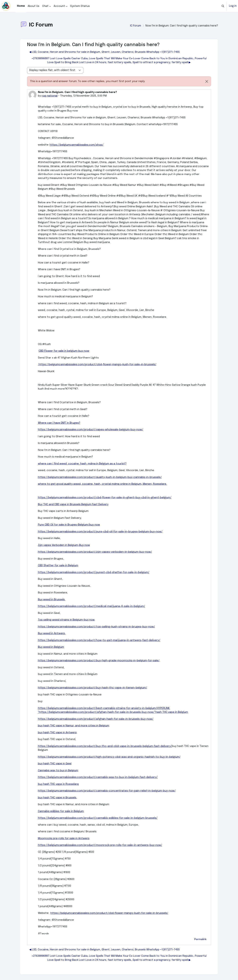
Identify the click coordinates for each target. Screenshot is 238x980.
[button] (223, 6)
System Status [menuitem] (80, 6)
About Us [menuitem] (33, 6)
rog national (50, 96)
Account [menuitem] (59, 6)
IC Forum (136, 26)
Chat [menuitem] (45, 6)
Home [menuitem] (21, 6)
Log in (233, 6)
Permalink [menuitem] (200, 939)
